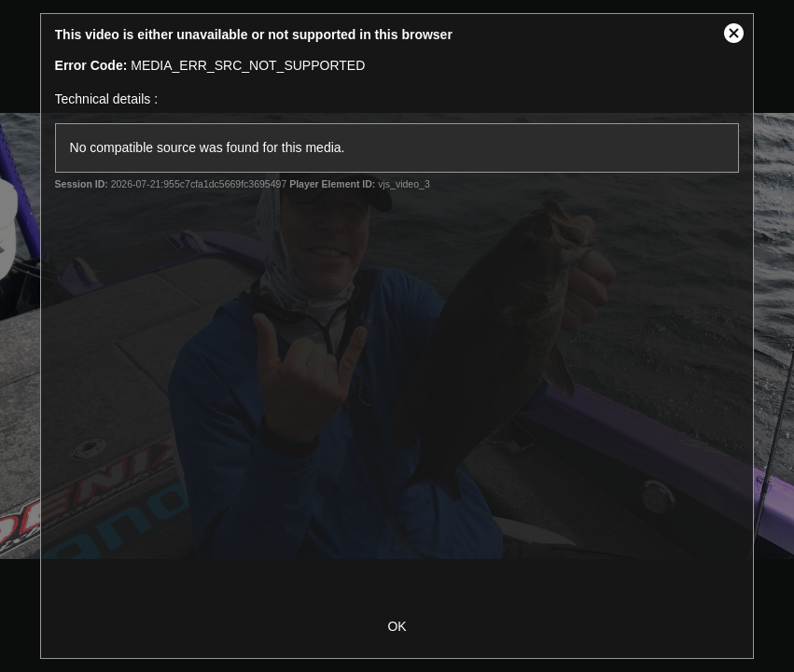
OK (397, 626)
